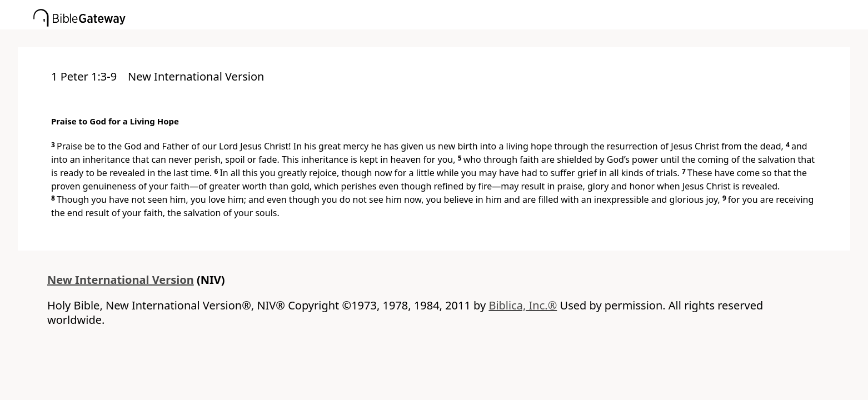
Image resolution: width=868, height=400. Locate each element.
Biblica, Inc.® (523, 305)
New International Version (121, 280)
